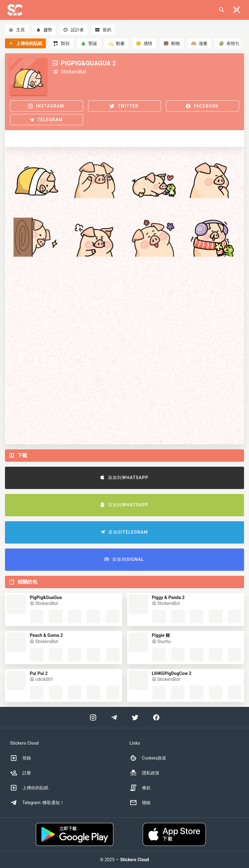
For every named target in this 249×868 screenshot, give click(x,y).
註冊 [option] (20, 773)
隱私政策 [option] (145, 773)
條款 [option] (140, 788)
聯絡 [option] (140, 803)
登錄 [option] (20, 758)
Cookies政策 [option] (148, 758)
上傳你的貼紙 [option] (29, 788)
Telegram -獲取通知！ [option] (37, 803)
